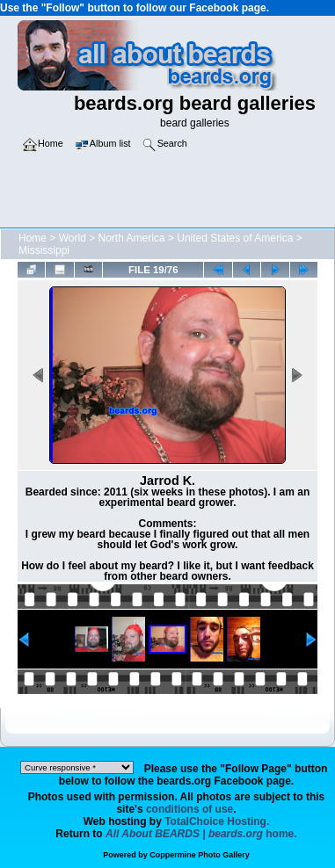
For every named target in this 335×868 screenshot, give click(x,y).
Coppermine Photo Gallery (200, 855)
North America (132, 238)
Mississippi (44, 250)
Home (33, 238)
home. (201, 834)
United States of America (235, 238)
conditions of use (189, 809)
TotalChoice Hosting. (217, 821)
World (73, 238)
